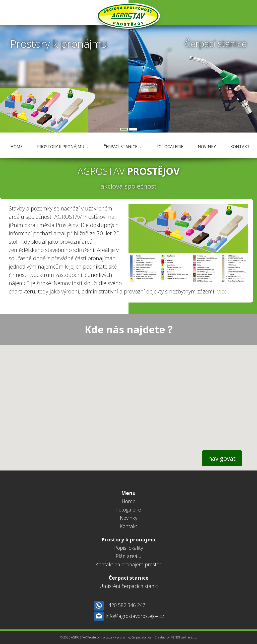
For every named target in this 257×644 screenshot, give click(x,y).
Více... (224, 291)
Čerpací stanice (123, 147)
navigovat (222, 458)
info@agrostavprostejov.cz (135, 616)
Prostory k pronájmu (63, 147)
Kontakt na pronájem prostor (128, 564)
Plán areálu (129, 556)
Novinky (207, 147)
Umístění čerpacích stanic (128, 586)
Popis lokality (129, 548)
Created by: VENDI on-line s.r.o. (176, 637)
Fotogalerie (170, 147)
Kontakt (240, 147)
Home (17, 147)
